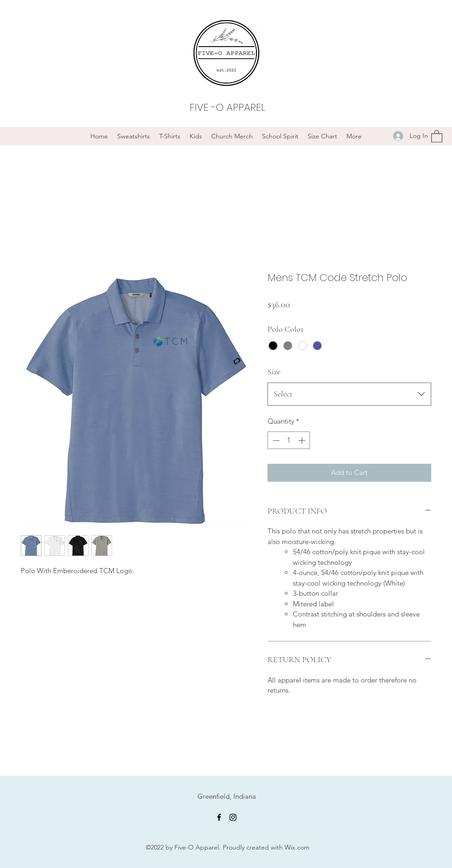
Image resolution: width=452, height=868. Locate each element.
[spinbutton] (289, 440)
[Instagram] (233, 817)
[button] (437, 136)
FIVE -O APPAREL (227, 107)
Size (274, 371)
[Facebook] (219, 817)
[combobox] (349, 394)
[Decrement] (275, 440)
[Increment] (303, 440)
